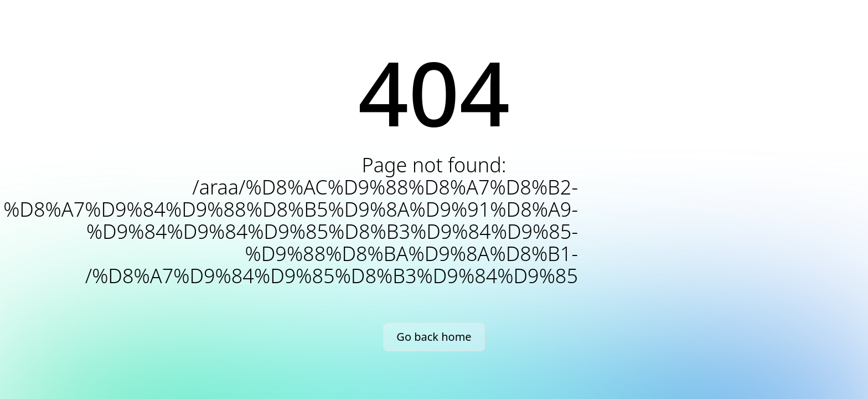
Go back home (434, 337)
